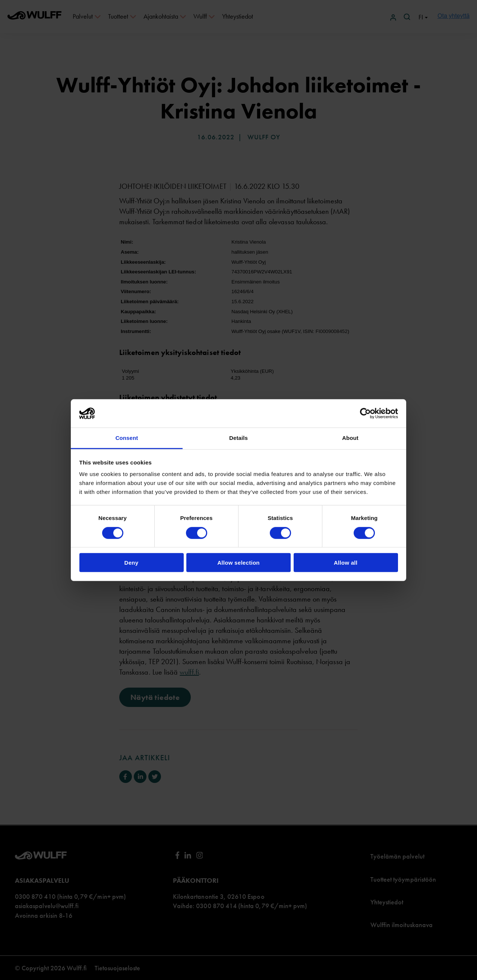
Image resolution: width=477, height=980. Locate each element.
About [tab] (350, 438)
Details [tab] (238, 438)
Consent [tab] (127, 438)
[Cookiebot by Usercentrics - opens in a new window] (365, 413)
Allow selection (238, 563)
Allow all (346, 563)
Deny (132, 563)
